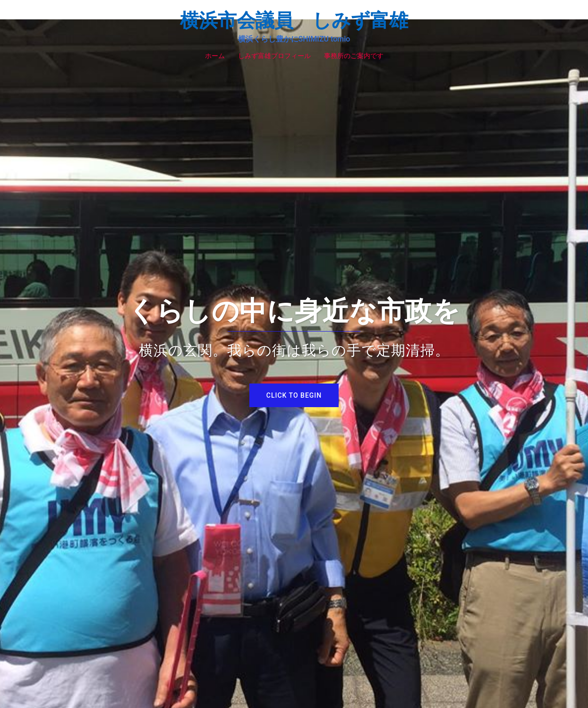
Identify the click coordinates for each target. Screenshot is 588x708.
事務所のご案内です (354, 56)
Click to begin (294, 395)
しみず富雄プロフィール (274, 56)
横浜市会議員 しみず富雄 (294, 21)
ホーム (215, 56)
